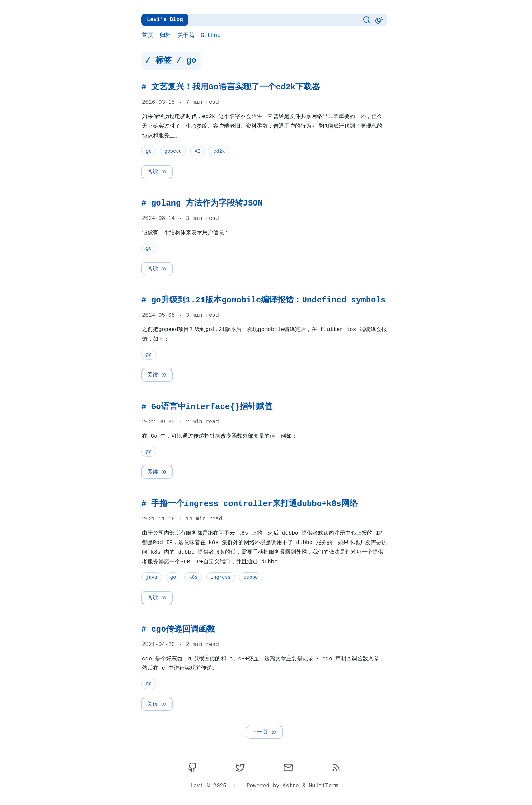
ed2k (219, 151)
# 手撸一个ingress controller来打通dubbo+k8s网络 (250, 504)
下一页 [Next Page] (265, 732)
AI (198, 151)
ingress (221, 577)
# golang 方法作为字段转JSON (202, 203)
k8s (193, 577)
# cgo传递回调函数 (178, 629)
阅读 (157, 172)
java (152, 577)
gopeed (173, 151)
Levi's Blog (165, 20)
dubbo (251, 577)
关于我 (186, 36)
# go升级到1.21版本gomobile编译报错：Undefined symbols (263, 300)
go (149, 151)
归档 (165, 36)
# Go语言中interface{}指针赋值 (207, 407)
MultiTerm (323, 786)
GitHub (211, 36)
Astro (291, 786)
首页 (148, 36)
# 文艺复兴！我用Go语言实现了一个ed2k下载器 (231, 87)
